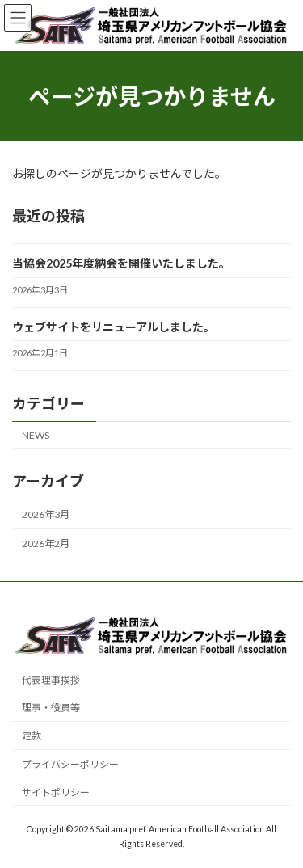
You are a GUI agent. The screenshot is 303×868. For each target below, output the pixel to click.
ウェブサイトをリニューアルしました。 (114, 327)
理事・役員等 (51, 708)
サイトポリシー (56, 792)
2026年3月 (46, 514)
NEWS (36, 435)
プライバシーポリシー (70, 764)
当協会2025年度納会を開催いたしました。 (121, 263)
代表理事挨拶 (51, 679)
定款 (32, 736)
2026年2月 (46, 544)
